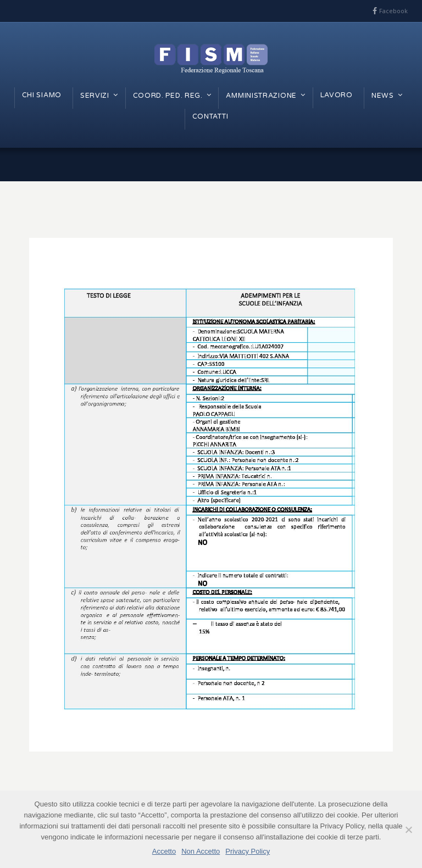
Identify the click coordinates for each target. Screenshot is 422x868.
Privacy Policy (248, 851)
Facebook (393, 11)
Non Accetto (201, 851)
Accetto (164, 851)
